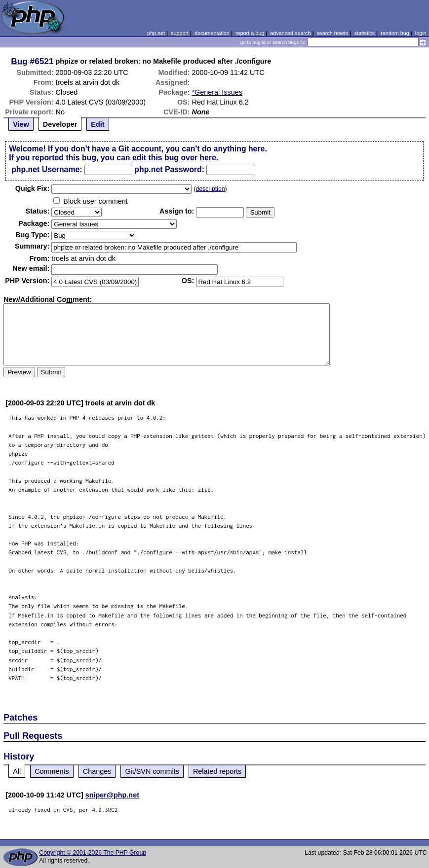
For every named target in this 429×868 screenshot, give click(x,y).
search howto (332, 33)
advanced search (290, 33)
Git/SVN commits (152, 771)
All (17, 771)
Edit (97, 124)
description (210, 189)
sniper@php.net (112, 795)
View (21, 124)
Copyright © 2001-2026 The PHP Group (93, 853)
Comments (52, 771)
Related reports (217, 771)
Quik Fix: (33, 188)
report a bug (250, 33)
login (421, 33)
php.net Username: (47, 169)
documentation (212, 33)
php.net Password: (169, 169)
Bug (19, 61)
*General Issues (217, 92)
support (180, 33)
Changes (97, 771)
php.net (156, 33)
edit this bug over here (174, 158)
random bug (395, 33)
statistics (365, 33)
